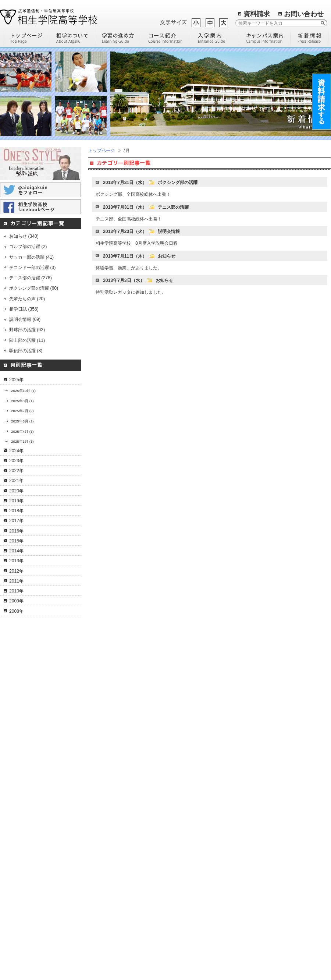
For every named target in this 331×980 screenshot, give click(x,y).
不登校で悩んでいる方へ (112, 916)
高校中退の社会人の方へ (112, 907)
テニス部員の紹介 (26, 844)
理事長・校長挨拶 (26, 720)
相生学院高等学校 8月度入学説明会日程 (137, 243)
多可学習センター (263, 746)
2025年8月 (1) (22, 401)
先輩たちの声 (101, 925)
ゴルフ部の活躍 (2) (28, 247)
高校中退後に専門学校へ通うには (194, 792)
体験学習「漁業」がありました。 (129, 268)
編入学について (182, 737)
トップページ (102, 151)
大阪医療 (255, 862)
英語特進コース (103, 773)
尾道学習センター (263, 791)
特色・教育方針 (24, 711)
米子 (250, 880)
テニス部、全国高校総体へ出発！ (129, 219)
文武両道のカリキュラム (33, 835)
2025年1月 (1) (22, 441)
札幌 (250, 853)
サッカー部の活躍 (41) (31, 257)
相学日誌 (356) (24, 309)
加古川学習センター (266, 737)
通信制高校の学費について (193, 813)
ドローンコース (103, 737)
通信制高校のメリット (31, 764)
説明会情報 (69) (25, 319)
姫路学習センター (263, 729)
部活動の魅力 (180, 702)
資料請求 (257, 14)
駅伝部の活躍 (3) (26, 351)
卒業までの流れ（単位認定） (37, 773)
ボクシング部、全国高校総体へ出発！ (133, 194)
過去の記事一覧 (220, 922)
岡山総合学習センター (268, 827)
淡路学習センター (263, 809)
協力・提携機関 (24, 737)
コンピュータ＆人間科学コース (118, 720)
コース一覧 (99, 702)
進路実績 (96, 960)
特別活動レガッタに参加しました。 (131, 292)
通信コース (99, 711)
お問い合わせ (304, 14)
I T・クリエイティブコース (114, 729)
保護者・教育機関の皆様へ (114, 942)
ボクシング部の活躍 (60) (34, 288)
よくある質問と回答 (28, 800)
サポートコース (103, 791)
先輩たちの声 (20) (27, 299)
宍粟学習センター (263, 720)
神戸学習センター (263, 764)
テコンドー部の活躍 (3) (32, 268)
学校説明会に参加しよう (191, 831)
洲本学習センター (263, 800)
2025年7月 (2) (22, 411)
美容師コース (101, 827)
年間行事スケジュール (31, 782)
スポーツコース (103, 809)
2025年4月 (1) (22, 431)
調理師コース (101, 818)
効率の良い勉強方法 (186, 729)
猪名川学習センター (266, 818)
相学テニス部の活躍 (28, 827)
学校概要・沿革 (24, 702)
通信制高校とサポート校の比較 (197, 780)
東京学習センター (263, 782)
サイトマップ (181, 931)
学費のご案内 (101, 934)
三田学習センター (263, 773)
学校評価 (175, 840)
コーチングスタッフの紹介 (35, 853)
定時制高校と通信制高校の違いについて (194, 768)
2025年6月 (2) (22, 421)
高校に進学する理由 (186, 720)
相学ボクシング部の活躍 (33, 906)
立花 (250, 871)
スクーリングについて (31, 791)
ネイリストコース (105, 755)
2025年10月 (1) (23, 391)
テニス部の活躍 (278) (31, 278)
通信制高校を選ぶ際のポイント (197, 755)
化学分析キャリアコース (112, 836)
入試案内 (96, 951)
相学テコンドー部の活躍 (33, 933)
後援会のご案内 (24, 729)
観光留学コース (103, 845)
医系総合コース (103, 853)
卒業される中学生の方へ (112, 889)
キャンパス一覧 (261, 702)
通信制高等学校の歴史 (189, 711)
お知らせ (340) (24, 236)
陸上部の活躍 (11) (27, 340)
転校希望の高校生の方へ (112, 898)
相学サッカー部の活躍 (31, 880)
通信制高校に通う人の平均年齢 (197, 822)
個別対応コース (103, 782)
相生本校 (255, 711)
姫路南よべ (257, 889)
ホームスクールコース (110, 800)
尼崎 (250, 907)
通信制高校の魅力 (184, 746)
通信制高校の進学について (193, 804)
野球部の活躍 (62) (27, 330)
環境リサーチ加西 (263, 898)
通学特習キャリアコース (112, 746)
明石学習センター (263, 755)
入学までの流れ (103, 880)
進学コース (99, 764)
